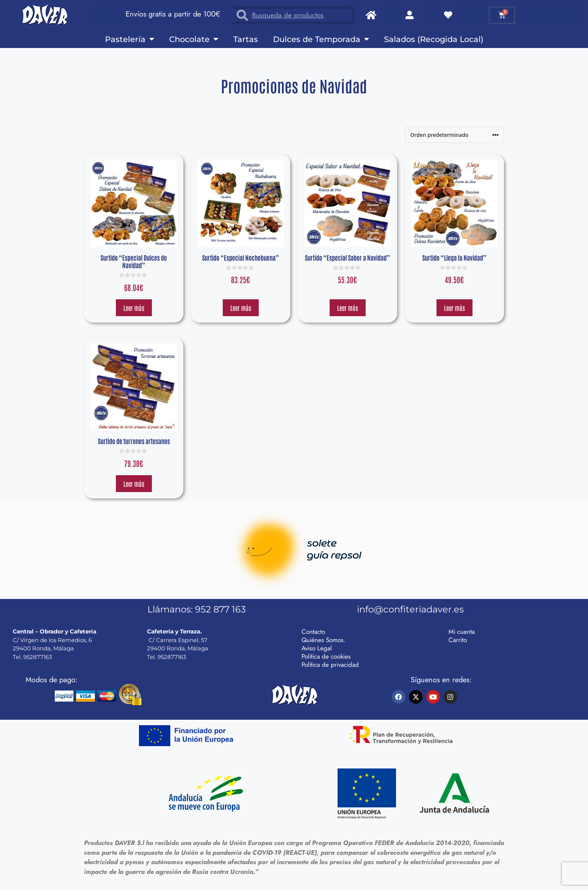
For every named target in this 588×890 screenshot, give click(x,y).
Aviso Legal (317, 648)
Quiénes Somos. (323, 640)
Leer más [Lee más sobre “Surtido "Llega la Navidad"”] (454, 308)
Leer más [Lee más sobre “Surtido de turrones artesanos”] (134, 483)
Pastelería (130, 39)
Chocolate (194, 39)
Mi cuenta (462, 632)
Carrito (458, 640)
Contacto (313, 632)
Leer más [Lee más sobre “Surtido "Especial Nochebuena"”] (241, 308)
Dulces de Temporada (321, 39)
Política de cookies (326, 656)
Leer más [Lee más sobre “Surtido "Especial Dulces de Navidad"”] (134, 308)
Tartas (246, 39)
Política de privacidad (330, 665)
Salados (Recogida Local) (434, 39)
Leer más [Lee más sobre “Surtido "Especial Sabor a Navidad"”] (348, 308)
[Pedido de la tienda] (455, 135)
